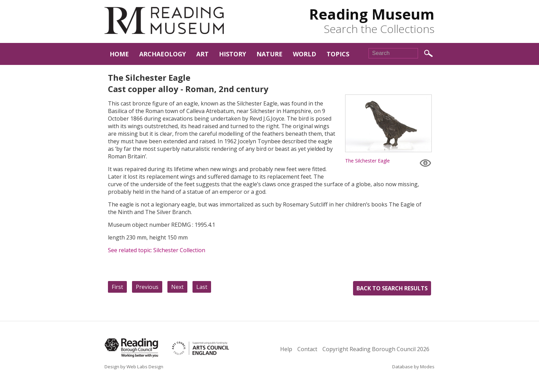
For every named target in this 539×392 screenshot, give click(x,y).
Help (286, 349)
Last (202, 287)
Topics (338, 54)
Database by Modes (413, 367)
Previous (147, 287)
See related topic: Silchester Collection (157, 250)
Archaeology (163, 54)
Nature (269, 54)
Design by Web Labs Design (134, 367)
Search (428, 53)
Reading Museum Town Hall (164, 20)
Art (202, 54)
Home (119, 54)
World (305, 54)
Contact (307, 349)
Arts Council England (214, 348)
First (117, 287)
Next (177, 287)
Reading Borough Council (131, 348)
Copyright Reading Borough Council (376, 349)
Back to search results (392, 288)
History (233, 54)
